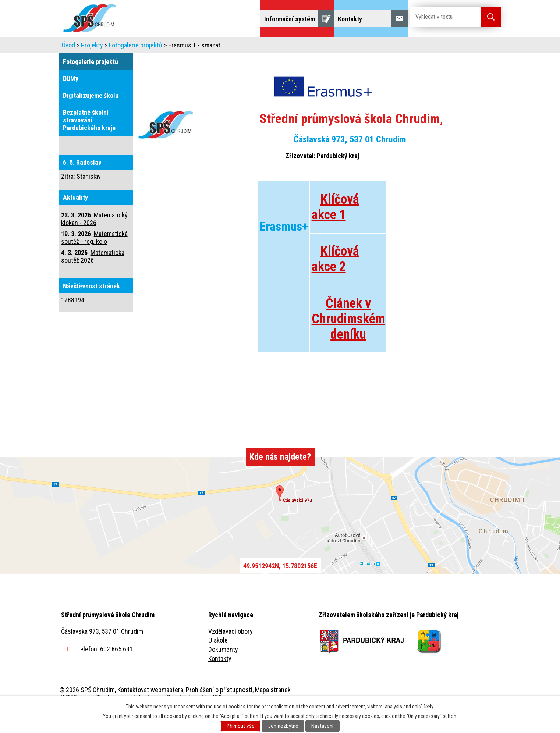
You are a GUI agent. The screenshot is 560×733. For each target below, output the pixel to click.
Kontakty (220, 679)
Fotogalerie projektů (136, 66)
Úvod (116, 47)
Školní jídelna (286, 47)
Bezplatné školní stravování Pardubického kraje (89, 141)
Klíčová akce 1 (335, 228)
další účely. (423, 707)
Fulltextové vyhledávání (460, 47)
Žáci (327, 47)
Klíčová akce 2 (335, 280)
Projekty (401, 47)
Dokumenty (223, 670)
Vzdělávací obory (231, 652)
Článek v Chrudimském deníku (348, 339)
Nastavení (322, 726)
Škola (146, 47)
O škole (218, 661)
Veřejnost (361, 47)
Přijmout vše (241, 726)
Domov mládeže (231, 47)
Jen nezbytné (283, 726)
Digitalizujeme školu (91, 116)
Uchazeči (182, 47)
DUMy (71, 99)
